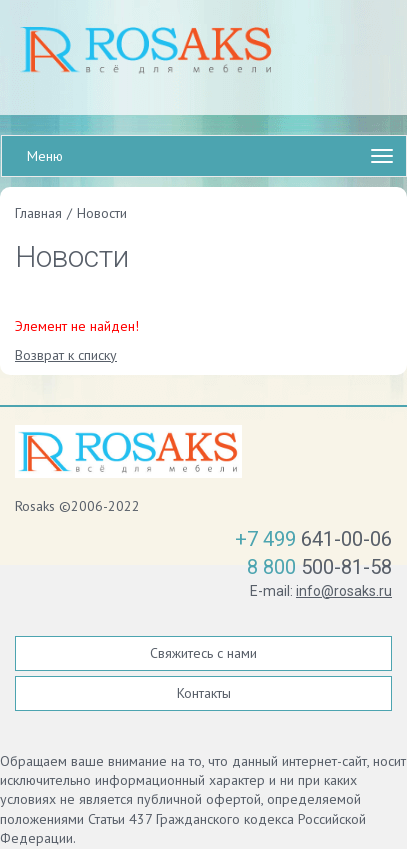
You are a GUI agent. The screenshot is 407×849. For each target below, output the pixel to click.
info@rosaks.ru (344, 591)
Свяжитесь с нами (203, 653)
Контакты (204, 693)
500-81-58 (319, 567)
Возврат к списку (66, 355)
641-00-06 (313, 539)
